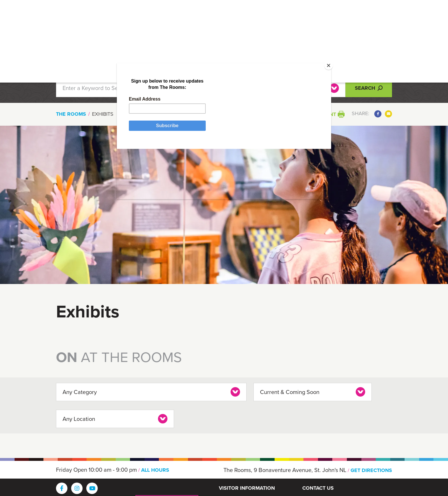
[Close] (309, 76)
